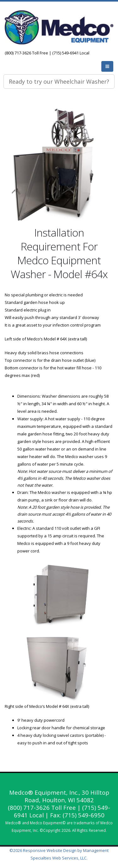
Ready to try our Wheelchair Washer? (59, 81)
